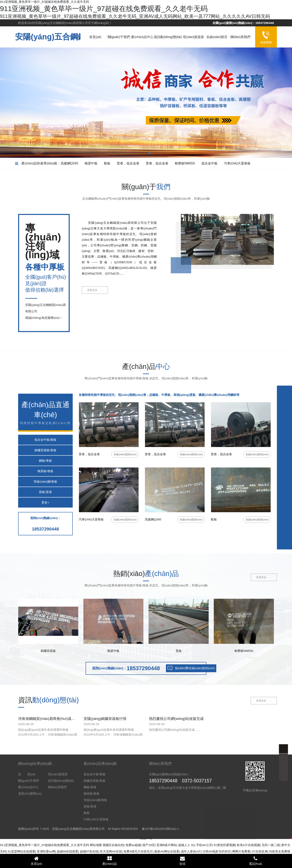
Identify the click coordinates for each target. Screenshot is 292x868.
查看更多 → (95, 290)
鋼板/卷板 (45, 461)
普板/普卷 (45, 492)
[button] (143, 153)
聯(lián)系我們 (240, 37)
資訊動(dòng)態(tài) (168, 37)
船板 (107, 163)
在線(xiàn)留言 (217, 37)
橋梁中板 (91, 163)
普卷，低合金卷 (128, 163)
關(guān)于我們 (119, 37)
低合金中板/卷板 (45, 440)
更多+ (45, 502)
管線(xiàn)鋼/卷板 (45, 481)
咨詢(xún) (125, 454)
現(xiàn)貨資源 (193, 37)
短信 (183, 861)
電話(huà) (256, 861)
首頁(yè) (95, 37)
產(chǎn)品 (110, 861)
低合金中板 (209, 163)
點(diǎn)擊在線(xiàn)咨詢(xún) (205, 669)
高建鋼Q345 (69, 163)
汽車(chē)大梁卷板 (237, 163)
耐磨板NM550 (185, 163)
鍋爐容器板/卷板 (45, 450)
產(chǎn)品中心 (142, 37)
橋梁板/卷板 (45, 471)
